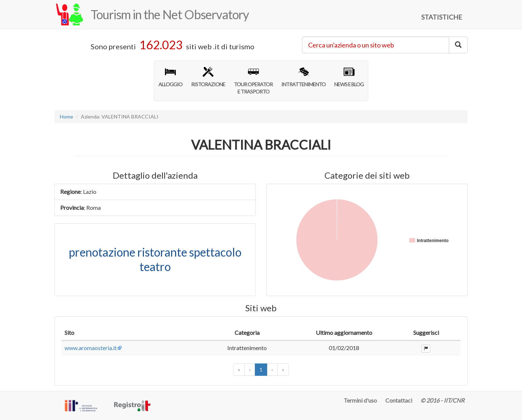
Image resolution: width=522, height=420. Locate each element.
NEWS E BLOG (349, 77)
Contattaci (399, 400)
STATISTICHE (442, 17)
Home (67, 117)
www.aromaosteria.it (91, 348)
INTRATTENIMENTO (303, 77)
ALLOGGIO (170, 77)
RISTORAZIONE (208, 77)
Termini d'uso (360, 400)
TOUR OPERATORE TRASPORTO (253, 80)
